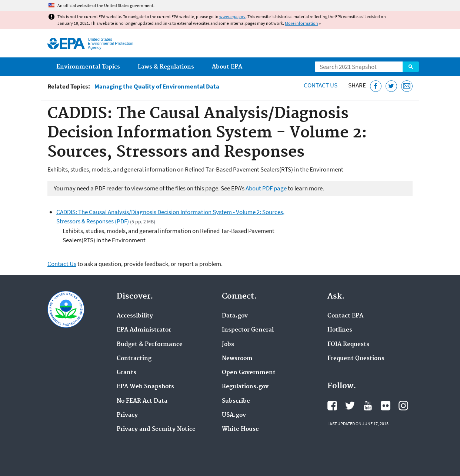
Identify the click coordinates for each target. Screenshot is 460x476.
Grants (126, 373)
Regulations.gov (245, 387)
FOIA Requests (348, 344)
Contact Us (321, 85)
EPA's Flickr (386, 406)
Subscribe (236, 401)
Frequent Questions (356, 359)
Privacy (127, 415)
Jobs (228, 344)
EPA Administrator (144, 330)
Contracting (134, 359)
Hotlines (340, 330)
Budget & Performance (150, 344)
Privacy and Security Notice (156, 429)
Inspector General (248, 330)
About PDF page (266, 188)
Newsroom (237, 359)
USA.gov (234, 415)
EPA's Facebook (332, 406)
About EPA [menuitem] (227, 67)
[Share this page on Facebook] (376, 86)
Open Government (249, 373)
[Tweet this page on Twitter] (391, 86)
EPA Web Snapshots (145, 387)
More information (301, 23)
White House (240, 429)
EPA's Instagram (403, 406)
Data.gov (235, 316)
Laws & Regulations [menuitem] (166, 67)
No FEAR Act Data (142, 401)
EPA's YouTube (368, 406)
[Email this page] (407, 86)
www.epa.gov (232, 16)
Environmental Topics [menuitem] (88, 67)
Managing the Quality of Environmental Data (157, 86)
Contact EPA (345, 316)
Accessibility (135, 316)
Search (411, 67)
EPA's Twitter (350, 406)
